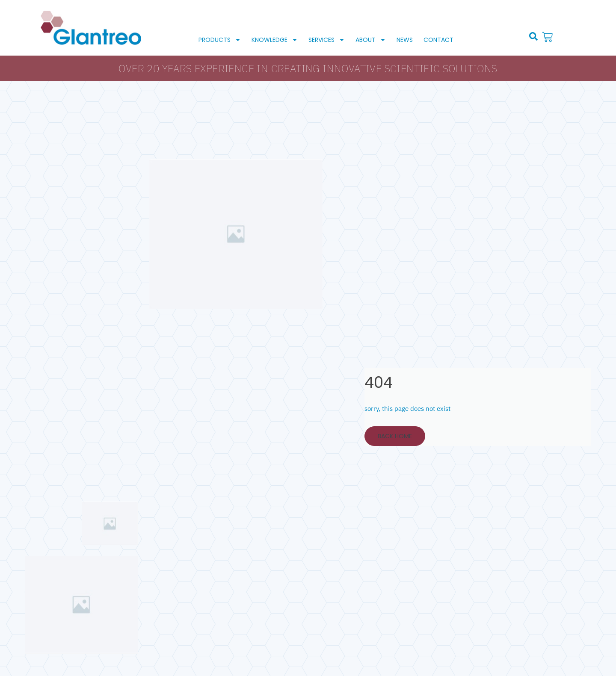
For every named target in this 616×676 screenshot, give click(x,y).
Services (327, 40)
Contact (438, 40)
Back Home (395, 436)
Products (220, 40)
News (405, 40)
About (371, 40)
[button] (533, 36)
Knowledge (275, 40)
